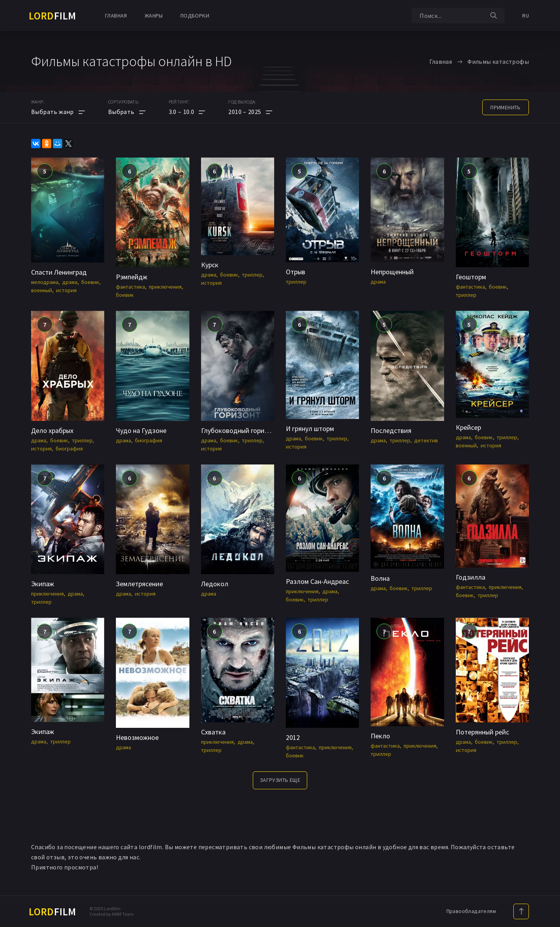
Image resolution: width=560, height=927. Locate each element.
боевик (90, 282)
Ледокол (215, 584)
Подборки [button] (195, 16)
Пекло (380, 736)
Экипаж (43, 584)
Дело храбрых (52, 430)
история (66, 290)
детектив (426, 440)
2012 (293, 737)
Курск (210, 265)
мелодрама (45, 282)
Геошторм (471, 277)
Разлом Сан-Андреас (317, 581)
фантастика (130, 287)
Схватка (213, 732)
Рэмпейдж (132, 277)
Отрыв (296, 272)
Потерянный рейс (482, 732)
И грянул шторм (310, 428)
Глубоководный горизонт (240, 430)
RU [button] (526, 16)
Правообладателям (471, 911)
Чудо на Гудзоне (141, 430)
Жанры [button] (154, 16)
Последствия (391, 430)
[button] (187, 112)
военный (42, 290)
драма (70, 282)
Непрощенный (392, 272)
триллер (252, 275)
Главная (116, 16)
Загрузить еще (280, 780)
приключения (165, 287)
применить (506, 107)
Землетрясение (139, 584)
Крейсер (468, 427)
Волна (380, 578)
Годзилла (471, 577)
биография (69, 449)
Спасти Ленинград (59, 272)
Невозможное (137, 737)
